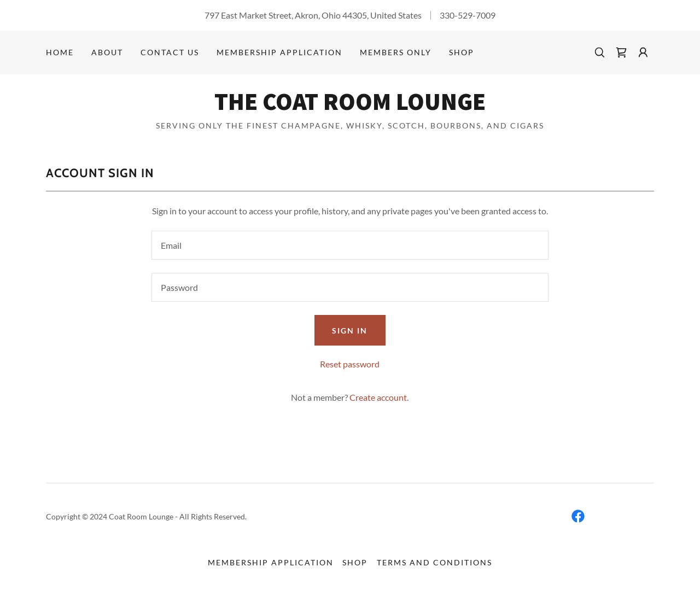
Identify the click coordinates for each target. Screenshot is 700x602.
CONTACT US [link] (170, 52)
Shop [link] (462, 52)
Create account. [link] (379, 397)
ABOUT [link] (107, 52)
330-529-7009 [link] (468, 15)
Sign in (350, 331)
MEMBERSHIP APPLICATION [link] (279, 52)
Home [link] (60, 52)
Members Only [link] (396, 52)
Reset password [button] (350, 364)
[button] (643, 52)
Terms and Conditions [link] (434, 562)
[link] (621, 52)
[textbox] (350, 245)
